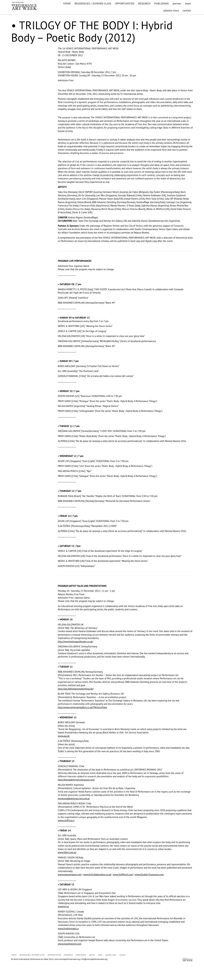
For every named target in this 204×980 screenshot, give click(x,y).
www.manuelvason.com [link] (70, 874)
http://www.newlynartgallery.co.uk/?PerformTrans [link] (82, 707)
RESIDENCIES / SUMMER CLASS (93, 3)
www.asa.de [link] (64, 736)
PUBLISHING (162, 3)
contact (187, 10)
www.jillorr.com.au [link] (67, 852)
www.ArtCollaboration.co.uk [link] (97, 874)
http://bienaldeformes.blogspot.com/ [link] (76, 780)
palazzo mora (171, 10)
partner (177, 3)
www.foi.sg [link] (63, 906)
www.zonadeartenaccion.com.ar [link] (74, 798)
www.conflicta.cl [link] (66, 820)
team (188, 3)
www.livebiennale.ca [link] (68, 929)
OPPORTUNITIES (125, 3)
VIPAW (67, 3)
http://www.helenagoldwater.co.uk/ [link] (75, 642)
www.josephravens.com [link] (70, 944)
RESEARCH (144, 3)
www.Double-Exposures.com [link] (149, 874)
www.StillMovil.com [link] (123, 874)
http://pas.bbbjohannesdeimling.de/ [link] (76, 689)
